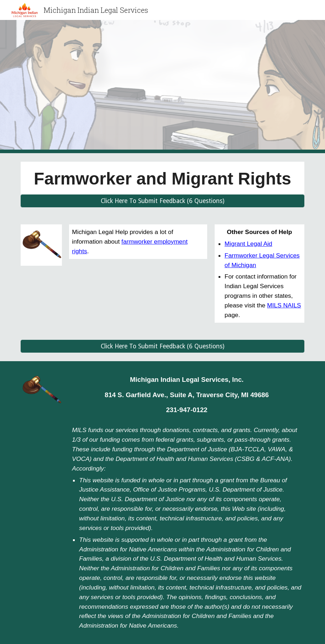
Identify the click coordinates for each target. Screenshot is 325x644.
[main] (162, 178)
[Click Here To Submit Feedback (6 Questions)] (162, 201)
